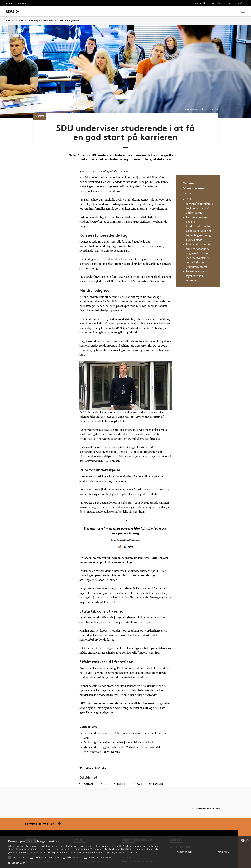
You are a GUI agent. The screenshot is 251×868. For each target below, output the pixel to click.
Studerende (200, 3)
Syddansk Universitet (16, 3)
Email (137, 774)
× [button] (247, 840)
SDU (8, 20)
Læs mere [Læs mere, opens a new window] (133, 852)
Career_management (68, 20)
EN (244, 3)
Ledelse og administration (40, 20)
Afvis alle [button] (223, 852)
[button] (10, 857)
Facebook (86, 773)
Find (229, 3)
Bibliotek (100, 11)
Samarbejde (83, 11)
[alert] (125, 852)
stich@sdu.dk (109, 162)
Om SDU (115, 11)
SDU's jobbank (146, 732)
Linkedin (119, 773)
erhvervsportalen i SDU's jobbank (104, 741)
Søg (232, 11)
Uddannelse (34, 11)
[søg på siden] (210, 11)
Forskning (52, 11)
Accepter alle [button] (185, 852)
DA (239, 3)
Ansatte (216, 3)
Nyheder (67, 11)
